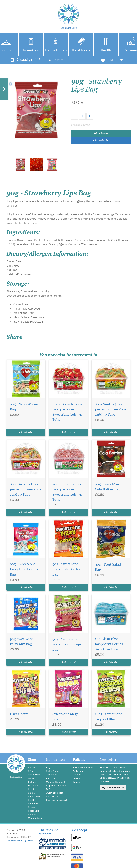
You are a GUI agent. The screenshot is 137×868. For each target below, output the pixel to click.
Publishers (34, 811)
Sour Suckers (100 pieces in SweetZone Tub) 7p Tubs (26, 489)
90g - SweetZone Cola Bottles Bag (108, 487)
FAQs (49, 789)
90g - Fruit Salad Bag (108, 567)
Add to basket (101, 133)
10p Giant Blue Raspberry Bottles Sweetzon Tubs (109, 644)
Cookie (76, 782)
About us (51, 778)
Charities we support (56, 800)
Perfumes (33, 804)
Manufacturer (34, 818)
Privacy (77, 778)
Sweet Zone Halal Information (55, 794)
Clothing (32, 782)
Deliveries (78, 771)
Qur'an (32, 807)
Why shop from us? (56, 785)
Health (106, 50)
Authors (32, 814)
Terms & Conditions (83, 767)
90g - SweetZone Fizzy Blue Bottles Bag (24, 569)
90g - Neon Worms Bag (24, 407)
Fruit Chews (19, 714)
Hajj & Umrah (56, 50)
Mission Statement (55, 782)
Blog (48, 767)
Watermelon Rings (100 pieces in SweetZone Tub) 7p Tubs (67, 492)
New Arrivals (34, 775)
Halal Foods (81, 50)
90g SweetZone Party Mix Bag (22, 642)
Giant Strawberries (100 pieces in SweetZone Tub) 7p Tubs (67, 412)
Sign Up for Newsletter (113, 787)
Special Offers (32, 769)
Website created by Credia (20, 840)
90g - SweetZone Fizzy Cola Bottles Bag (66, 569)
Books (31, 778)
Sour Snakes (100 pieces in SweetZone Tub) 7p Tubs (111, 409)
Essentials (31, 50)
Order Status (53, 771)
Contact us (52, 775)
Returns (77, 775)
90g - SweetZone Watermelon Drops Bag (67, 645)
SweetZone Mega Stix (65, 717)
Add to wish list (101, 140)
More (116, 60)
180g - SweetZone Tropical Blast (109, 717)
